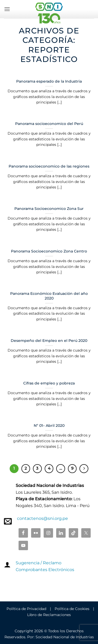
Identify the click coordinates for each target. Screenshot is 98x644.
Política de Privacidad (26, 609)
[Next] (84, 469)
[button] (7, 9)
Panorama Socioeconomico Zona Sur (49, 209)
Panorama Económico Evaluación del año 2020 (49, 296)
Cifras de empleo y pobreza (49, 383)
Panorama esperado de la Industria (49, 81)
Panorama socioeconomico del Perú (49, 124)
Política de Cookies (72, 609)
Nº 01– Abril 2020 (49, 425)
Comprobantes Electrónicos (45, 570)
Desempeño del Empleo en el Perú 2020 (49, 341)
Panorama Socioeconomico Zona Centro (49, 251)
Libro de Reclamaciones (49, 615)
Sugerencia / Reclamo (39, 563)
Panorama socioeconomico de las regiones (49, 166)
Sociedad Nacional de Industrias (65, 637)
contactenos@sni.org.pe (42, 518)
